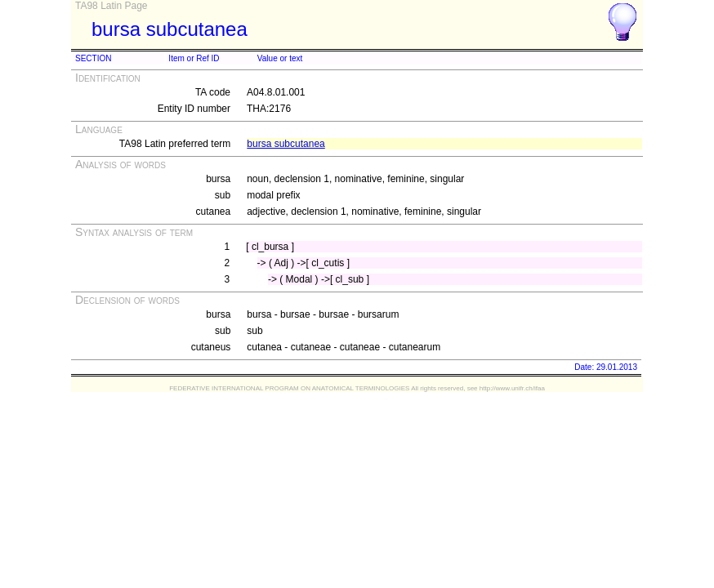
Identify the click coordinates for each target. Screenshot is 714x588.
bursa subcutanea (286, 144)
